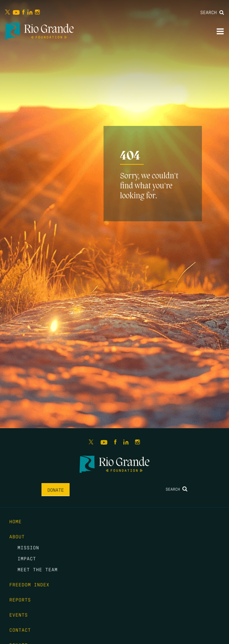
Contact (20, 630)
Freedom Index (29, 584)
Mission (28, 547)
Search (212, 12)
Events (19, 614)
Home (15, 521)
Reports (20, 599)
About (17, 536)
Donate (56, 490)
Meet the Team (38, 569)
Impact (27, 558)
